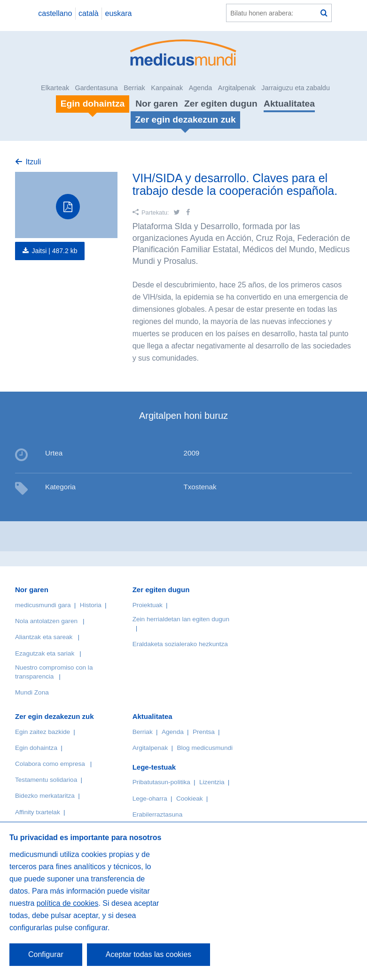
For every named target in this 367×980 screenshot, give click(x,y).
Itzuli (33, 162)
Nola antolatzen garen (46, 621)
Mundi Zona (32, 692)
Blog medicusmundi (205, 748)
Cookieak (190, 799)
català (89, 13)
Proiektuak (148, 605)
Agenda (201, 88)
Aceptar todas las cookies (148, 954)
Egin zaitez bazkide (43, 732)
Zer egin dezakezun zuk (55, 716)
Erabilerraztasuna (158, 814)
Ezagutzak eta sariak (45, 653)
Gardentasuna (97, 88)
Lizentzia (212, 782)
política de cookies (68, 903)
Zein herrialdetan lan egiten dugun (181, 619)
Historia (91, 605)
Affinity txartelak (38, 812)
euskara (119, 13)
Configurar (46, 954)
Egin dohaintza (36, 748)
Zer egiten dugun (221, 104)
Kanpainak (167, 88)
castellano (55, 13)
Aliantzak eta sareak (44, 637)
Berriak (134, 88)
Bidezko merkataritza (45, 796)
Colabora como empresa (50, 764)
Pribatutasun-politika (161, 782)
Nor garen (157, 104)
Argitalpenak (237, 88)
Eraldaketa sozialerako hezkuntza (180, 644)
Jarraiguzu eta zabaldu (296, 88)
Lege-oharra (150, 799)
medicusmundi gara (43, 605)
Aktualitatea (289, 104)
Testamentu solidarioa (46, 780)
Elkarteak (55, 88)
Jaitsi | (54, 251)
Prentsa (204, 732)
